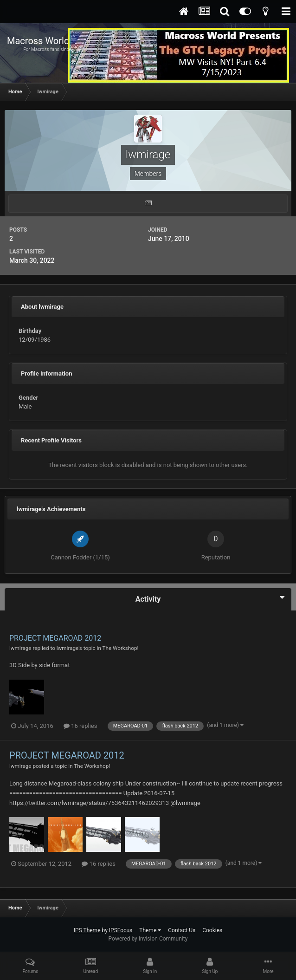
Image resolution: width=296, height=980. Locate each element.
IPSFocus (121, 930)
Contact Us (182, 930)
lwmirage (20, 648)
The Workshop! (121, 648)
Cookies (212, 930)
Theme (150, 930)
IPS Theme (87, 930)
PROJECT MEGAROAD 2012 (55, 638)
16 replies (80, 726)
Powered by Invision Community (148, 939)
